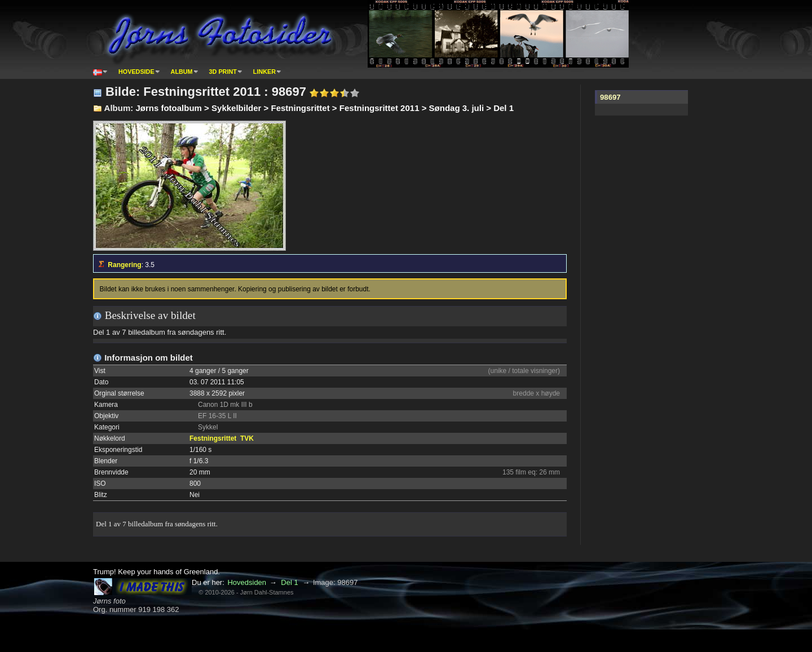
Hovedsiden (247, 582)
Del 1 (289, 582)
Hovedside (136, 72)
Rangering (124, 265)
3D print (223, 72)
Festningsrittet (213, 438)
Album (182, 72)
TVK (247, 438)
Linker (264, 72)
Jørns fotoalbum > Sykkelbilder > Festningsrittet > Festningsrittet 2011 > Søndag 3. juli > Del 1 (325, 108)
